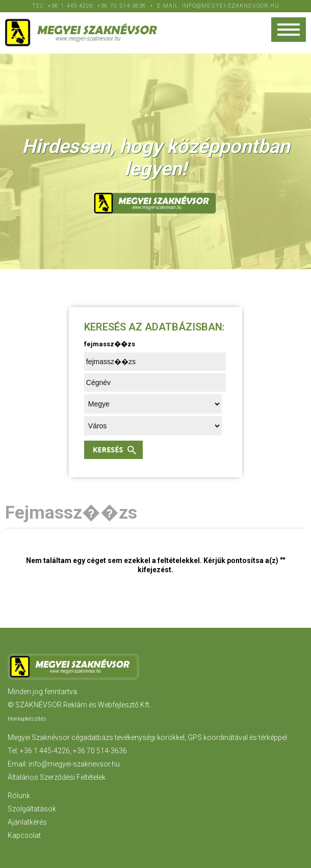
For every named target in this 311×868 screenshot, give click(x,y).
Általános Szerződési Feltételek (57, 777)
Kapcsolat (24, 835)
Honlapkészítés (27, 719)
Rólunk (19, 796)
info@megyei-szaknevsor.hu (231, 6)
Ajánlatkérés (27, 822)
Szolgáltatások (32, 809)
